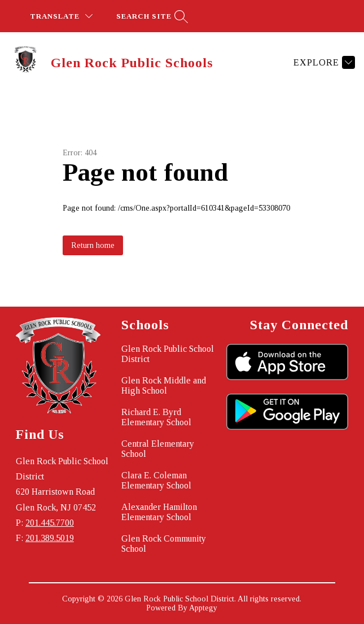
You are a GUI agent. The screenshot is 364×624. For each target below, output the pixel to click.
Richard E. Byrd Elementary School (156, 417)
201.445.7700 (50, 523)
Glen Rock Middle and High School (164, 385)
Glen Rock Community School (164, 544)
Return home (93, 245)
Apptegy (203, 608)
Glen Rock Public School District (168, 354)
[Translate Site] (61, 16)
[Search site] (151, 16)
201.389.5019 (50, 538)
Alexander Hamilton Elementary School (159, 512)
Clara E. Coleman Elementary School (156, 480)
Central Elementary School (158, 449)
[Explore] (323, 62)
